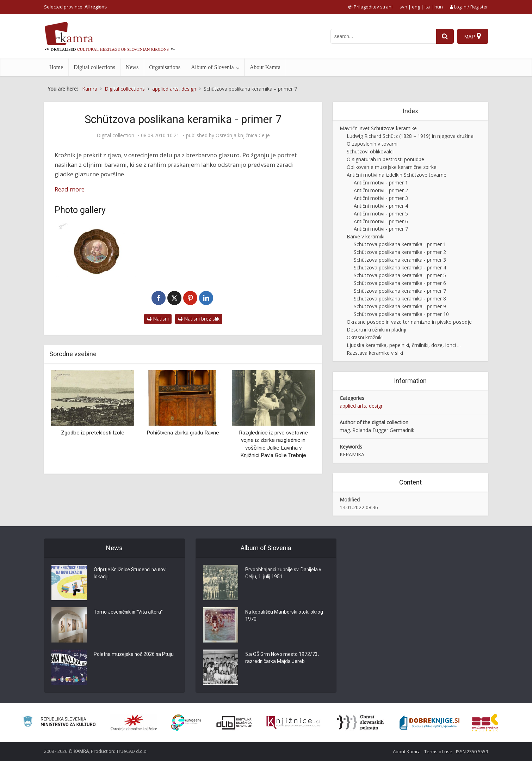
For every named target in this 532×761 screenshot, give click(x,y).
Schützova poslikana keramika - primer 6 (400, 283)
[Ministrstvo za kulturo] (59, 723)
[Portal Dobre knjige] (429, 723)
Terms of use (438, 751)
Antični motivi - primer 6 (381, 221)
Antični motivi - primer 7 (381, 229)
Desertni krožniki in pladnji (376, 330)
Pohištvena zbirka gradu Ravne (183, 433)
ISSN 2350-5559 (472, 751)
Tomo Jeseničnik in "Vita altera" (129, 613)
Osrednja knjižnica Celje (243, 135)
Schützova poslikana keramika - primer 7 (400, 291)
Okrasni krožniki (365, 337)
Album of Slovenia (212, 67)
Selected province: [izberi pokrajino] (75, 7)
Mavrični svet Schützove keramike (378, 128)
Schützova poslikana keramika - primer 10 (401, 314)
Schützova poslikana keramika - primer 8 (400, 299)
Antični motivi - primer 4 (381, 206)
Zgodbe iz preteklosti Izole (93, 433)
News (132, 67)
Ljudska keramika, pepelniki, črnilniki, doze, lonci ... (404, 345)
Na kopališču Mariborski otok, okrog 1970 (284, 616)
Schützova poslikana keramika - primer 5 (400, 275)
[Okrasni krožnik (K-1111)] (95, 250)
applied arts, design (362, 406)
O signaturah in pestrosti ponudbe (385, 159)
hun (439, 7)
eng (416, 7)
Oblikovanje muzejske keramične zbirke (392, 167)
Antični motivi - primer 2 (381, 190)
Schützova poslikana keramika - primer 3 (400, 260)
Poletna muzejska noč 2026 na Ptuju (134, 655)
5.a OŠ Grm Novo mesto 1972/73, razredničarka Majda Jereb (282, 658)
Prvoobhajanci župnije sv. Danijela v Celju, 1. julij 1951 (284, 574)
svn (403, 7)
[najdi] (445, 36)
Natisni (158, 319)
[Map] (473, 36)
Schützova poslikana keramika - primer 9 (400, 306)
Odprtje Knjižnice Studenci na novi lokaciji (131, 574)
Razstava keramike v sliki (375, 353)
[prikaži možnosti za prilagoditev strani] (370, 7)
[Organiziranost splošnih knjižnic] (134, 723)
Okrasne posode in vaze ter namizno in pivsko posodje (409, 322)
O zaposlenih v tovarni (372, 144)
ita (427, 7)
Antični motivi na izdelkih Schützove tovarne (397, 175)
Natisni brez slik (199, 319)
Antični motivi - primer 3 (381, 198)
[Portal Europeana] (186, 723)
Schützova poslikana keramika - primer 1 (400, 244)
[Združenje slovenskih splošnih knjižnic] (293, 723)
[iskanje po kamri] (383, 36)
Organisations (165, 67)
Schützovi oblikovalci (370, 151)
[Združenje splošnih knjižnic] (485, 723)
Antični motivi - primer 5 (381, 214)
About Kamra (265, 67)
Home (56, 67)
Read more (70, 189)
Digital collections (94, 67)
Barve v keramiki (366, 236)
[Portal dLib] (234, 723)
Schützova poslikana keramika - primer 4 (400, 267)
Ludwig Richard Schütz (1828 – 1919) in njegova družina (410, 136)
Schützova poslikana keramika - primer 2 (400, 252)
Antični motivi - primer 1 (381, 182)
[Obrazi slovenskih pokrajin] (360, 723)
